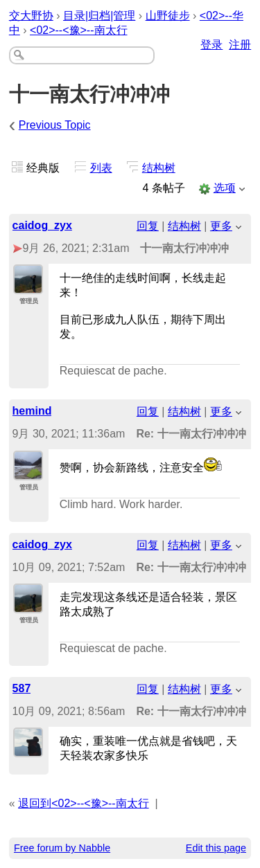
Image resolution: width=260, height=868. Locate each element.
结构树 (159, 168)
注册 (240, 45)
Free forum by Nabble (62, 848)
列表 (101, 168)
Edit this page (216, 848)
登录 (211, 45)
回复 (148, 226)
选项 (225, 188)
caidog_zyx (42, 225)
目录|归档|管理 (99, 16)
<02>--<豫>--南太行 (78, 30)
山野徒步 (168, 16)
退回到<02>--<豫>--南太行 (83, 803)
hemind (32, 411)
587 (22, 688)
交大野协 (31, 16)
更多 (221, 226)
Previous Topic (55, 125)
